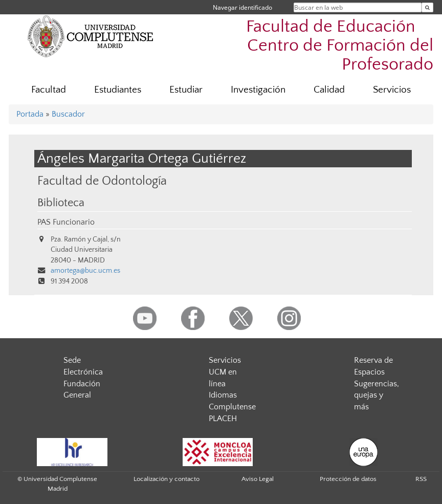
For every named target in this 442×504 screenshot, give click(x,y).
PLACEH (223, 419)
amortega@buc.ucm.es (85, 271)
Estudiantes (118, 90)
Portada (30, 114)
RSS (421, 479)
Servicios (392, 90)
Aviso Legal (258, 479)
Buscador (68, 114)
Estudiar (186, 90)
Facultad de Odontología (102, 181)
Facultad (49, 90)
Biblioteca (61, 203)
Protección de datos (348, 479)
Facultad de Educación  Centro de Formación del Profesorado (340, 46)
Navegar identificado (242, 7)
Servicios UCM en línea (225, 372)
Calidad (329, 90)
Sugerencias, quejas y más (377, 396)
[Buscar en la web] (427, 7)
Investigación (258, 90)
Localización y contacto (167, 479)
